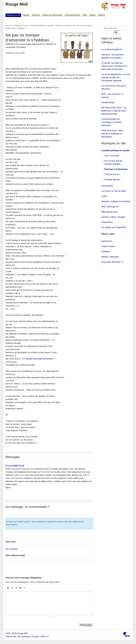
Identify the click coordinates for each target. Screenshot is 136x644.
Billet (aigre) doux (109, 212)
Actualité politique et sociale (42, 25)
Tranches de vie (112, 174)
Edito (85, 15)
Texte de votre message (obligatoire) (23, 578)
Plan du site (11, 637)
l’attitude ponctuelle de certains (39, 359)
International (107, 186)
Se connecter (12, 549)
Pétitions (101, 15)
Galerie (92, 15)
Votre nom (11, 542)
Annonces (36, 15)
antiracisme (107, 241)
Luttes (104, 196)
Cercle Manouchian (72, 15)
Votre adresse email (15, 555)
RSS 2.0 (45, 637)
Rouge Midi (17, 4)
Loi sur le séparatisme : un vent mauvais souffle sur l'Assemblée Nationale (116, 77)
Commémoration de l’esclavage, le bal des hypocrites (112, 122)
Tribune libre (107, 222)
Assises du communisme (52, 15)
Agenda (26, 15)
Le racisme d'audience (112, 49)
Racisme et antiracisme (65, 25)
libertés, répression (110, 257)
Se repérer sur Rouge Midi (114, 227)
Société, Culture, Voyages (113, 217)
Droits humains (108, 246)
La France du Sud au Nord (114, 191)
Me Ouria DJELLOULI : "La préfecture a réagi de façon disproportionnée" (114, 111)
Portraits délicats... (113, 180)
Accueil (8, 25)
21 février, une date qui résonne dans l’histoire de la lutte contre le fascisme (114, 66)
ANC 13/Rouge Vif (110, 207)
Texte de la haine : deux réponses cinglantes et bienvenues (112, 134)
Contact (36, 637)
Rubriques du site (13, 15)
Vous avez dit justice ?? (112, 262)
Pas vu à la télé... (112, 156)
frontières (106, 252)
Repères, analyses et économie (116, 201)
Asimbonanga (108, 102)
